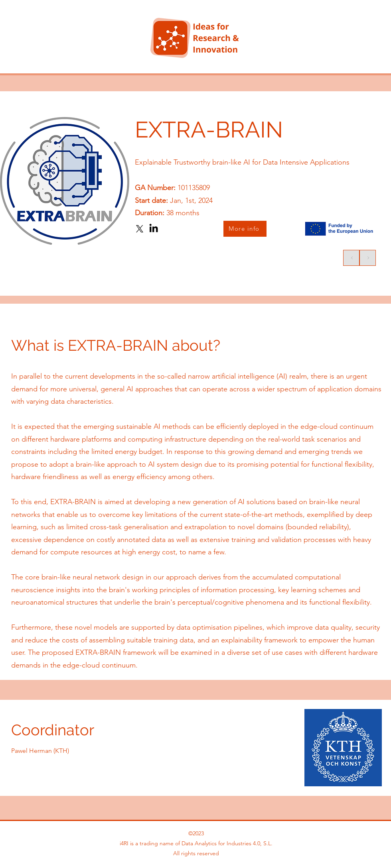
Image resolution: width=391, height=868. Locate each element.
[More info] (245, 229)
